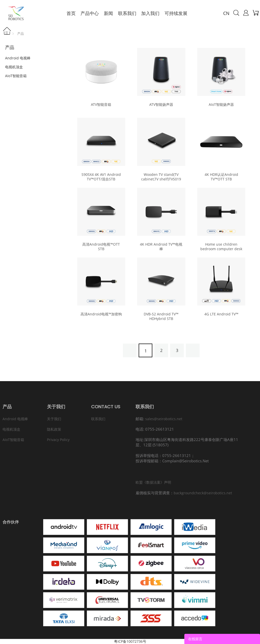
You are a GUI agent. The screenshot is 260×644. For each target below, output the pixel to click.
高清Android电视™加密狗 (101, 314)
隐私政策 (54, 429)
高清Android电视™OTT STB (101, 247)
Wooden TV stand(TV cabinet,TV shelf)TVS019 (161, 177)
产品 (21, 33)
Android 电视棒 (18, 58)
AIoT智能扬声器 (221, 105)
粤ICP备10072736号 (130, 641)
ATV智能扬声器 (161, 105)
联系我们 (98, 419)
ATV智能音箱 (101, 105)
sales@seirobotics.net (164, 419)
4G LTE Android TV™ (221, 314)
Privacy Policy (58, 440)
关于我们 (54, 419)
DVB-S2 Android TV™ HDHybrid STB (161, 316)
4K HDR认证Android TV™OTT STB (221, 177)
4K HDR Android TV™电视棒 (161, 247)
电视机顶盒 (14, 67)
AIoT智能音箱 (16, 76)
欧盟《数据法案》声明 (153, 482)
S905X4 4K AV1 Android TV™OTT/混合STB (101, 177)
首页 (8, 31)
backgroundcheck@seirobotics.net (203, 493)
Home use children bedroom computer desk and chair (221, 249)
